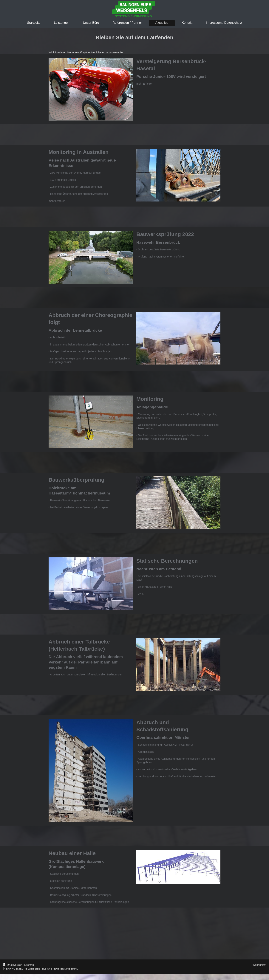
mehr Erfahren (145, 84)
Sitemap (29, 965)
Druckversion (13, 965)
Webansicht (259, 965)
